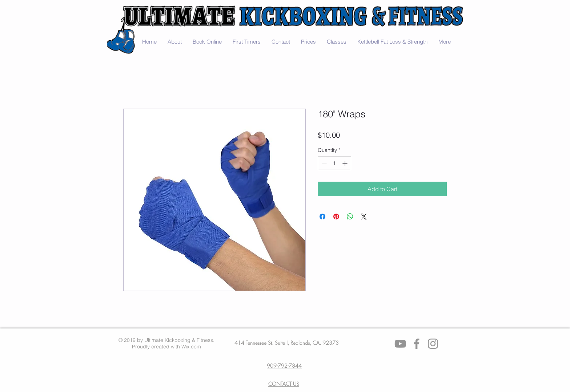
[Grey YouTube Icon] (400, 344)
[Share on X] (364, 217)
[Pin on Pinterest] (336, 217)
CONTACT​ (280, 384)
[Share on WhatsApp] (350, 217)
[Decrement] (323, 163)
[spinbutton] (334, 163)
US (295, 384)
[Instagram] (433, 344)
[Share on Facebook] (322, 217)
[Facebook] (417, 344)
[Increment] (346, 163)
